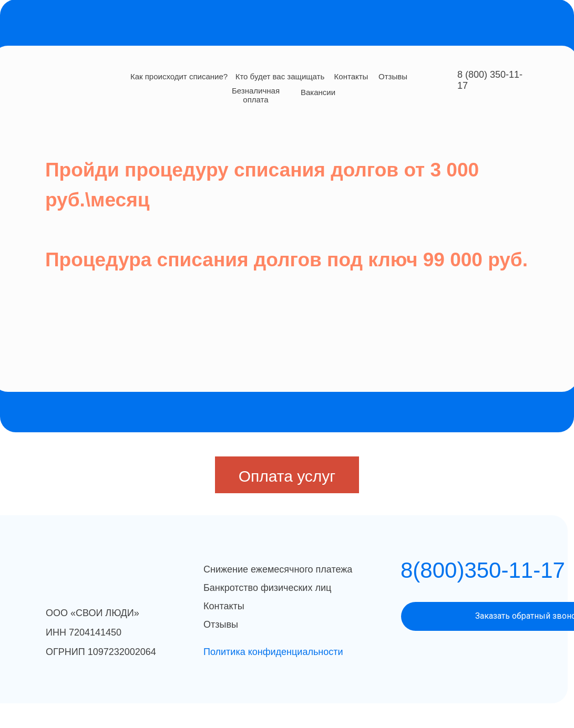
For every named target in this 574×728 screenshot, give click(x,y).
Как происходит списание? (179, 76)
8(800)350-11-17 (483, 570)
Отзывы (393, 76)
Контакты (351, 76)
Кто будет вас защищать (280, 76)
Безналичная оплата (256, 95)
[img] (107, 78)
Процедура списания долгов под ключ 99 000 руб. (286, 260)
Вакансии (318, 92)
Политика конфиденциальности (273, 652)
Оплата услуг (287, 476)
